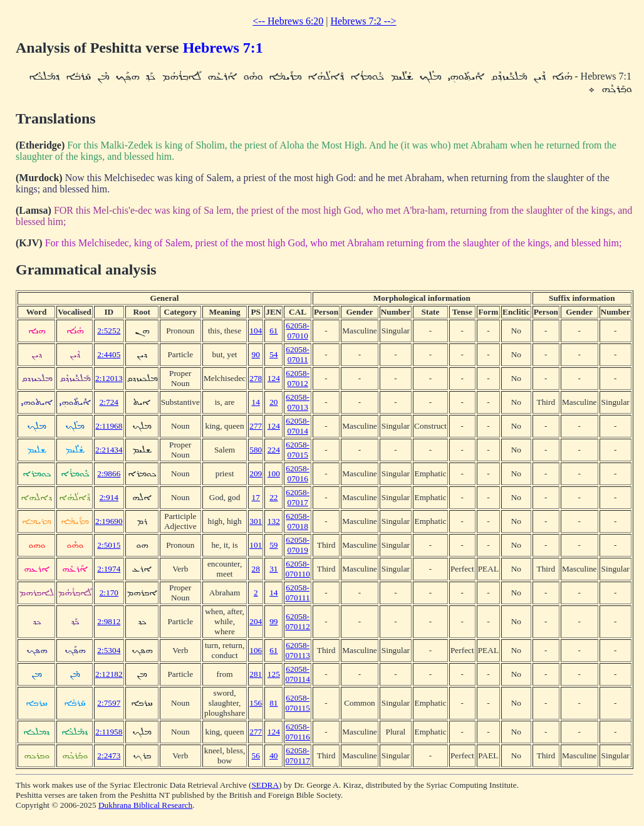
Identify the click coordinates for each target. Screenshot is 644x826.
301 (256, 521)
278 (256, 378)
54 (273, 354)
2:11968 (109, 426)
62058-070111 (298, 593)
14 (256, 402)
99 (273, 621)
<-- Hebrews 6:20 (288, 21)
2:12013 (109, 378)
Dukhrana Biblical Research (145, 805)
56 (256, 755)
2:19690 (109, 521)
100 (274, 473)
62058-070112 (298, 621)
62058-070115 (298, 703)
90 (256, 354)
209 (256, 473)
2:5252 (109, 331)
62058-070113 (298, 650)
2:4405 (109, 354)
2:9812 (109, 621)
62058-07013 (298, 402)
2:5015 (109, 545)
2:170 (109, 593)
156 (256, 703)
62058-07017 (298, 497)
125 (274, 674)
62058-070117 (298, 755)
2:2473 (109, 755)
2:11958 (109, 732)
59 (273, 545)
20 (273, 402)
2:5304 (109, 650)
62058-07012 (298, 378)
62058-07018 (298, 521)
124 (274, 378)
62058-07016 (298, 473)
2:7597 (109, 703)
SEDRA (265, 785)
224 (274, 450)
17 (256, 497)
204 (256, 621)
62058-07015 (298, 450)
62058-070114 (298, 674)
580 (256, 450)
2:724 (109, 402)
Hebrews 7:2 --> (364, 21)
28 (256, 569)
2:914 (109, 497)
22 (273, 497)
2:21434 (109, 450)
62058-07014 (298, 426)
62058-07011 (298, 354)
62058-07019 (298, 545)
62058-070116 (298, 732)
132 (274, 521)
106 (256, 650)
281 (256, 674)
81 (273, 703)
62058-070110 (298, 569)
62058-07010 (298, 331)
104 (256, 331)
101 (256, 545)
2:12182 (109, 674)
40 (273, 755)
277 (256, 426)
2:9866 (109, 473)
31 (273, 569)
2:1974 (109, 569)
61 (273, 331)
